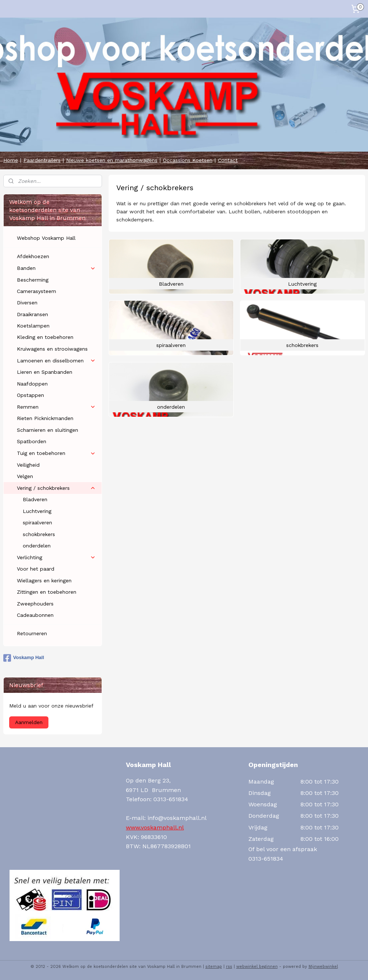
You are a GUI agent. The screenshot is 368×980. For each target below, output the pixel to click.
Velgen (25, 476)
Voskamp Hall (24, 658)
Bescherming (33, 280)
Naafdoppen (32, 384)
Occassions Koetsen (188, 160)
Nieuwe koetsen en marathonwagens (112, 160)
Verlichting (56, 558)
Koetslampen (33, 326)
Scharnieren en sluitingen (48, 430)
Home (11, 160)
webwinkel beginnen (257, 967)
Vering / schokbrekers (56, 488)
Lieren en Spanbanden (45, 372)
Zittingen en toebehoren (47, 592)
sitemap (214, 967)
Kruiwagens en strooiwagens (52, 349)
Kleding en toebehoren (45, 337)
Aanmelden (29, 722)
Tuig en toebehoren (56, 453)
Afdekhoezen (33, 256)
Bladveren (35, 499)
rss (229, 967)
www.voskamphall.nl (155, 827)
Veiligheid (28, 465)
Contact (228, 160)
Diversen (27, 303)
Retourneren (32, 633)
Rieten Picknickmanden (45, 418)
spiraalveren (37, 522)
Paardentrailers (42, 160)
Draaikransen (32, 314)
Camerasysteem (37, 291)
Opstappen (30, 395)
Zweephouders (35, 604)
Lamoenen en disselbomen (56, 361)
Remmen (56, 407)
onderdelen (37, 546)
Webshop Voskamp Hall (46, 238)
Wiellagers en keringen (44, 581)
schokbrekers (39, 534)
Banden (56, 268)
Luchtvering (37, 511)
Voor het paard (36, 569)
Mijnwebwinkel (323, 967)
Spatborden (32, 441)
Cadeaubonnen (35, 615)
